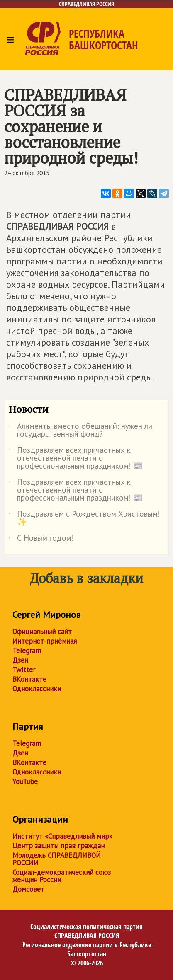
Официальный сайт (42, 632)
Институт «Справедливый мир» (62, 836)
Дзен (20, 660)
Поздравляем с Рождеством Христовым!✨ (84, 518)
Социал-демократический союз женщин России (62, 876)
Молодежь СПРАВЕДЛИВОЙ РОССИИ (57, 859)
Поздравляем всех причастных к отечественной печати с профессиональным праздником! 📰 (76, 459)
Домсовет (28, 889)
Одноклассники (37, 689)
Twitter (24, 670)
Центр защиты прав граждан (58, 846)
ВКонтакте (29, 679)
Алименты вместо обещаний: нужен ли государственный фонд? (80, 431)
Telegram (27, 651)
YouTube (25, 782)
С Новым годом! (41, 540)
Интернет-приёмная (45, 641)
